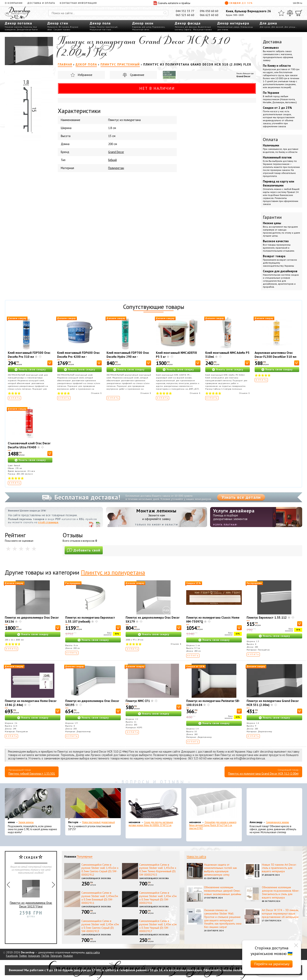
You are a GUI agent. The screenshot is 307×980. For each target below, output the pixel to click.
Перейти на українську (272, 964)
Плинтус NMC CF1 (138, 701)
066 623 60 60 (209, 15)
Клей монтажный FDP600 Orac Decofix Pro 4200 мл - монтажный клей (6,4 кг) (78, 357)
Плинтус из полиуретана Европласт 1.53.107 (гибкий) (90, 620)
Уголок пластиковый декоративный (98, 822)
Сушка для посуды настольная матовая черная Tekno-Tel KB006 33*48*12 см (151, 824)
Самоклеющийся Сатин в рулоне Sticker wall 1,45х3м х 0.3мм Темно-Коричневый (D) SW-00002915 (158, 870)
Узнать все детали (241, 497)
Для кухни (265, 27)
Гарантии (272, 217)
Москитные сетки (141, 30)
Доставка (272, 42)
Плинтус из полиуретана (113, 572)
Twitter (23, 956)
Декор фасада (188, 23)
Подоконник (158, 27)
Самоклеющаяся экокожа (278, 822)
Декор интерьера (233, 23)
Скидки (239, 3)
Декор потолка (18, 23)
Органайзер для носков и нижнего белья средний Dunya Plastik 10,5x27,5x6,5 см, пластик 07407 (213, 825)
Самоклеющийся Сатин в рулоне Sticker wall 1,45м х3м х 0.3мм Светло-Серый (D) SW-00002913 (100, 926)
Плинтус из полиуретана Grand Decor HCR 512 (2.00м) (263, 774)
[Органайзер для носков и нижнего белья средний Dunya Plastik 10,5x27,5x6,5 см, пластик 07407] (214, 804)
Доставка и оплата (41, 3)
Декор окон (143, 23)
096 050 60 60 (209, 11)
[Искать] (165, 13)
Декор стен (58, 23)
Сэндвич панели (62, 30)
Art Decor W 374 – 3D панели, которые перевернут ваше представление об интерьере (280, 913)
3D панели (64, 27)
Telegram (56, 956)
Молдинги (52, 27)
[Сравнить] (290, 13)
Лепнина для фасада (186, 27)
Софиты (188, 30)
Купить (15, 398)
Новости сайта (196, 856)
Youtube (68, 956)
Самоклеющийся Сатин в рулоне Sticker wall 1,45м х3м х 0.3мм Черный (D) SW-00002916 (158, 898)
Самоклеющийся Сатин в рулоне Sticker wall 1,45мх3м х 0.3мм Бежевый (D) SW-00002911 (100, 898)
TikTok (45, 956)
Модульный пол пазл (100, 30)
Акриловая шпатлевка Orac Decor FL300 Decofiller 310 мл (275, 355)
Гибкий (112, 160)
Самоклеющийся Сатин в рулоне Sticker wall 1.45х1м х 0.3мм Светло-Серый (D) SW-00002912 (100, 870)
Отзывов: (96, 393)
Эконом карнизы (26, 822)
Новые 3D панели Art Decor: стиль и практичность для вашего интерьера (279, 868)
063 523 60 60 (185, 15)
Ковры (93, 27)
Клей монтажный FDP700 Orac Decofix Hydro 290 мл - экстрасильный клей (128, 357)
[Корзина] (299, 13)
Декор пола (100, 23)
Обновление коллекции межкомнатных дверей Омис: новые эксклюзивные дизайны (223, 891)
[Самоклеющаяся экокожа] (274, 804)
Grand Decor (243, 76)
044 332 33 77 (185, 11)
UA (294, 3)
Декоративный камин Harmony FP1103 (31, 889)
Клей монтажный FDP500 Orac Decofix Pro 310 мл (29, 355)
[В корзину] (50, 363)
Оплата (270, 139)
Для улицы (290, 27)
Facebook (12, 956)
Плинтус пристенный (107, 27)
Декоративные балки (27, 30)
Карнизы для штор (142, 27)
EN (298, 3)
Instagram (34, 956)
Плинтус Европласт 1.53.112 (267, 618)
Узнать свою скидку (32, 370)
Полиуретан (116, 168)
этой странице (48, 522)
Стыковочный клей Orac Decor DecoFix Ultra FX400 (29, 445)
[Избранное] (281, 13)
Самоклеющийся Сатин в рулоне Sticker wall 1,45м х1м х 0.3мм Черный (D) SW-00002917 (158, 926)
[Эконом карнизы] (33, 804)
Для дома (268, 23)
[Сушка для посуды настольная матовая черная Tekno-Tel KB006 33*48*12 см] (153, 804)
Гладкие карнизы (14, 27)
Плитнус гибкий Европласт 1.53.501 (32, 774)
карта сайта (93, 952)
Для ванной (277, 27)
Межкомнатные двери (228, 27)
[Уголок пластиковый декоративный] (93, 804)
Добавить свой (84, 550)
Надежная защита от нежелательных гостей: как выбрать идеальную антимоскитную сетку (220, 870)
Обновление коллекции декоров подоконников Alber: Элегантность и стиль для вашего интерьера (280, 892)
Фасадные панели (203, 30)
